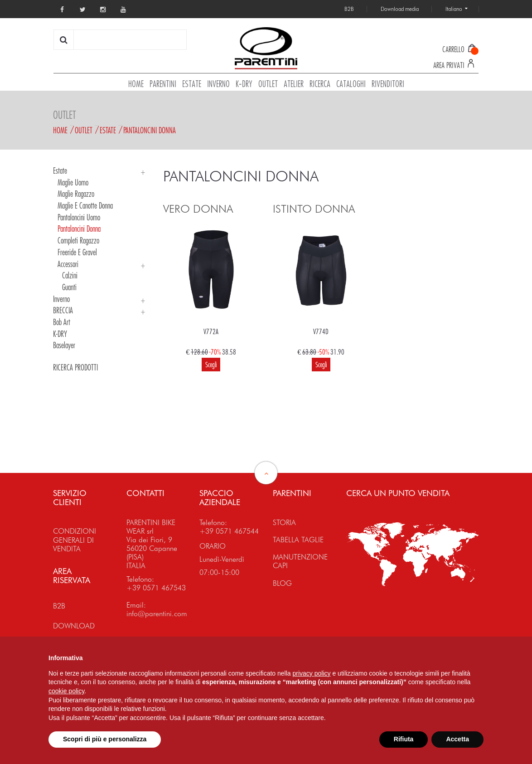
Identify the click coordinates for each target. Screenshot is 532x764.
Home (60, 130)
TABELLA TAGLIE (298, 540)
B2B (59, 606)
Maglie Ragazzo (76, 194)
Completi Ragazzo (78, 240)
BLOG (282, 583)
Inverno (61, 299)
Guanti (69, 287)
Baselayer (64, 345)
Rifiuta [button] (404, 739)
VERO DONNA (198, 209)
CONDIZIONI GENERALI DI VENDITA (75, 540)
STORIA (284, 523)
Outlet (84, 130)
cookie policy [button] (66, 691)
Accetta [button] (457, 739)
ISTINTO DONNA (314, 209)
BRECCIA (63, 310)
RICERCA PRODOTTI (75, 367)
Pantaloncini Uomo (79, 217)
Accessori (68, 264)
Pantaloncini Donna (150, 130)
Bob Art (62, 322)
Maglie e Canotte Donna (85, 205)
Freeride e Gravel (77, 252)
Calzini (70, 275)
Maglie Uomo (73, 182)
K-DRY (60, 334)
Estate (108, 130)
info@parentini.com (157, 614)
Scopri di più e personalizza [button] (105, 739)
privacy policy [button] (312, 673)
